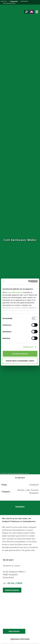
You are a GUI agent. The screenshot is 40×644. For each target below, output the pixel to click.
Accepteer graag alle (20, 354)
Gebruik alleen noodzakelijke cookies (20, 361)
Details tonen (28, 347)
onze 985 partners (15, 292)
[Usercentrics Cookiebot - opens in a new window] (28, 282)
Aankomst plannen (12, 590)
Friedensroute (14, 1)
